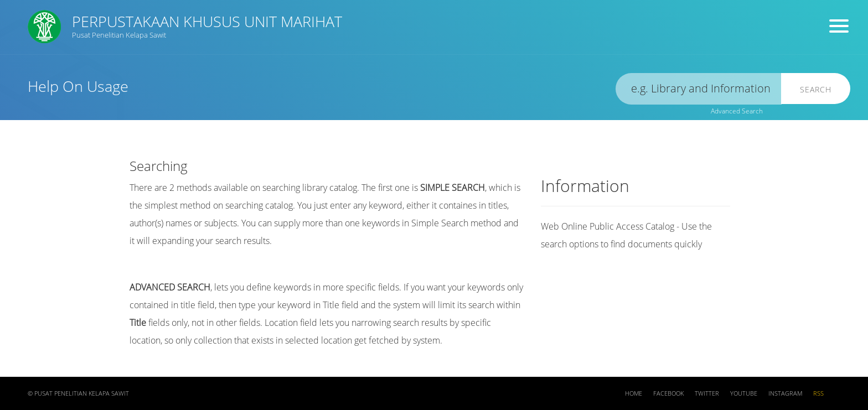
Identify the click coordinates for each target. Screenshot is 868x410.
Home (634, 393)
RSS (818, 393)
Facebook (668, 393)
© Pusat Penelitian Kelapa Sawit (78, 393)
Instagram (785, 393)
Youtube (744, 393)
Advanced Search (737, 111)
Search (816, 89)
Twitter (707, 393)
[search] (699, 89)
